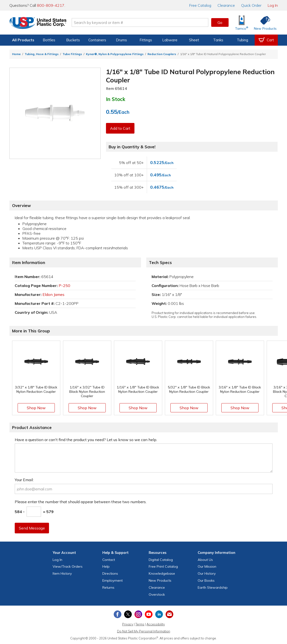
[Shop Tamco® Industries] (242, 23)
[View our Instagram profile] (138, 614)
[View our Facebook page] (118, 614)
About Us (205, 560)
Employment (112, 580)
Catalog (200, 5)
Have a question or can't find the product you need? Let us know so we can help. (86, 440)
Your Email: (24, 480)
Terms (140, 624)
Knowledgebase (162, 573)
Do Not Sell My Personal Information (144, 631)
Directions (110, 573)
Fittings (146, 40)
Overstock (157, 594)
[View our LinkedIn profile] (159, 614)
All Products (23, 40)
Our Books (206, 580)
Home (16, 54)
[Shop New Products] (264, 23)
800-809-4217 (51, 5)
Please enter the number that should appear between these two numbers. (81, 502)
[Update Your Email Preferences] (169, 614)
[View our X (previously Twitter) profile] (128, 614)
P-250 (64, 286)
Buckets (73, 40)
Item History (62, 573)
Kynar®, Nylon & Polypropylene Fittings (115, 54)
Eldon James (53, 294)
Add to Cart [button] (120, 128)
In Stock (116, 99)
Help (106, 566)
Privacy (128, 624)
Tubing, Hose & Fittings (42, 54)
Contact (109, 560)
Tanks (218, 40)
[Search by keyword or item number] (140, 22)
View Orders (68, 566)
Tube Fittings (72, 54)
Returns (108, 587)
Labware (170, 40)
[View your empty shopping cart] (266, 40)
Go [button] (220, 22)
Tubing (242, 40)
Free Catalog (163, 566)
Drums (121, 40)
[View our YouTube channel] (149, 614)
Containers (97, 40)
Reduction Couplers (162, 54)
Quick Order (251, 5)
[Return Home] (38, 23)
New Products (160, 580)
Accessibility (156, 624)
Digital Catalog (161, 560)
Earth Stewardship (213, 587)
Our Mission (207, 566)
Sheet (194, 40)
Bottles (49, 40)
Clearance (226, 5)
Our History (207, 573)
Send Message (32, 528)
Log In (273, 5)
